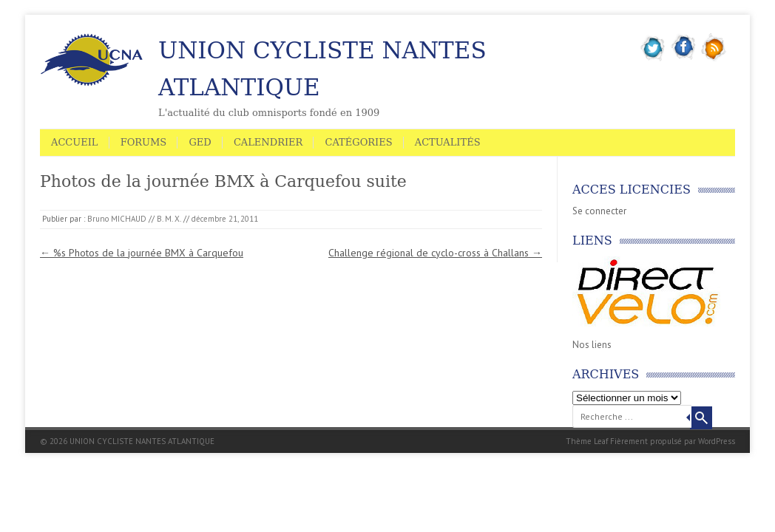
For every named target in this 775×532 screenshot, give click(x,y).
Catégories (358, 142)
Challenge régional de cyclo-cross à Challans (435, 253)
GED (200, 142)
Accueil (75, 142)
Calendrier (268, 142)
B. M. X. (169, 219)
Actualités (448, 142)
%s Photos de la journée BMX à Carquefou (142, 253)
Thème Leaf (587, 441)
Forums (144, 142)
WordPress (717, 441)
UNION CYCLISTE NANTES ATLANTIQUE (322, 69)
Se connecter (599, 211)
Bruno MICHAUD (117, 219)
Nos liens (592, 345)
